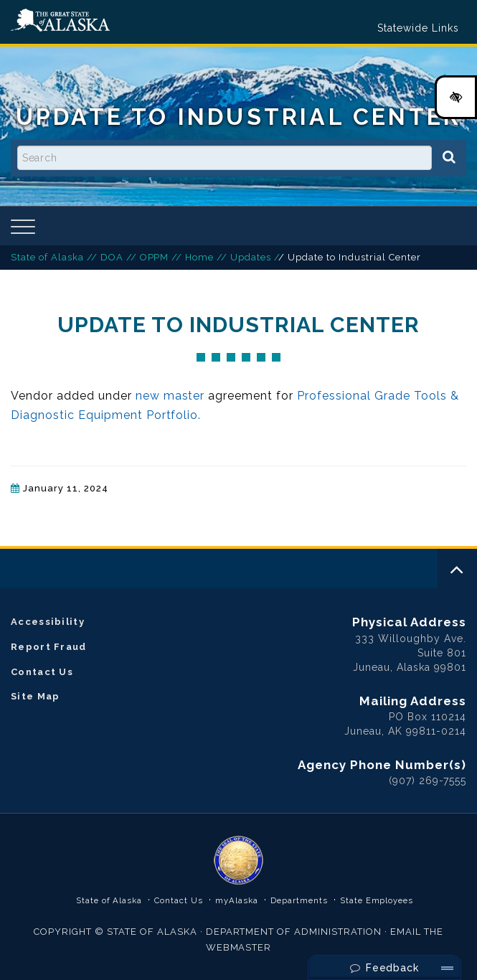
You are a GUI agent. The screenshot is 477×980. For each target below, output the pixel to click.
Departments (299, 900)
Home (199, 257)
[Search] (449, 157)
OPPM (155, 257)
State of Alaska (60, 20)
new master (170, 396)
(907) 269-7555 (428, 781)
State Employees (377, 900)
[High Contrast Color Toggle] (456, 97)
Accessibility (48, 622)
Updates (251, 257)
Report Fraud (49, 647)
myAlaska (237, 900)
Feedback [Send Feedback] (385, 968)
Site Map (35, 696)
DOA (112, 257)
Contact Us (42, 672)
